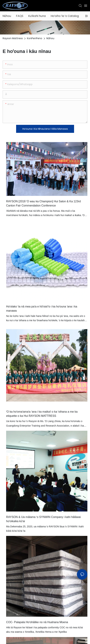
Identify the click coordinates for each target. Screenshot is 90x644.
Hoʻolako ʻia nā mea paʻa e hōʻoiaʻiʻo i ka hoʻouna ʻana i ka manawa (42, 309)
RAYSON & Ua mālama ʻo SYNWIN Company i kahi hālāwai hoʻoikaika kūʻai (43, 519)
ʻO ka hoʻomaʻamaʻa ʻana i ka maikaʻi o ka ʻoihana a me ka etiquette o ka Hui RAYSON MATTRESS (42, 414)
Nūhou (50, 38)
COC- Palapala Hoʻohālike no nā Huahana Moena (37, 622)
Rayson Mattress (13, 38)
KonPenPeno (35, 38)
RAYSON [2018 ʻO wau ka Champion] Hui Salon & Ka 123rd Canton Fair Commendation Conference (43, 203)
